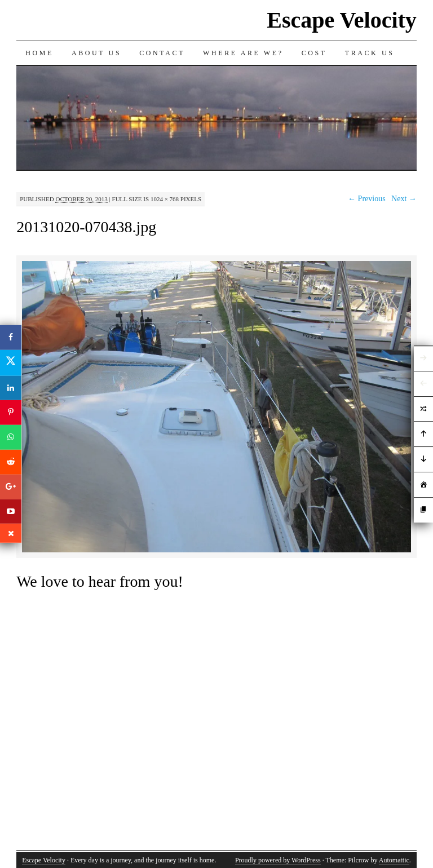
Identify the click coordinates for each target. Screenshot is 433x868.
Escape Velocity (342, 20)
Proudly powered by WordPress (278, 860)
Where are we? (243, 53)
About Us (96, 53)
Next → (404, 199)
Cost (314, 53)
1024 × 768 (165, 199)
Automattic (394, 860)
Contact (162, 53)
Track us (370, 53)
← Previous (367, 199)
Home (39, 53)
